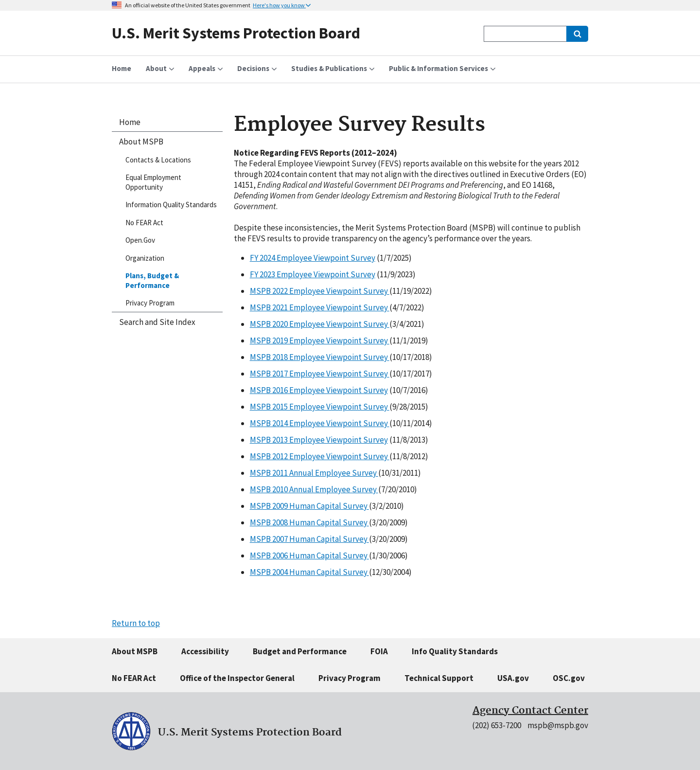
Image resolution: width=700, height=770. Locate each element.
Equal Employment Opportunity (153, 182)
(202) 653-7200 (497, 725)
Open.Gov (140, 240)
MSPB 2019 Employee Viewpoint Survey (320, 340)
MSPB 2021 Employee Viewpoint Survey (320, 307)
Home (130, 122)
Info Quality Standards (455, 651)
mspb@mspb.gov (558, 725)
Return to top (136, 623)
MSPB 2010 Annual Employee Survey (314, 489)
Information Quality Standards (171, 205)
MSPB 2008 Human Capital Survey (309, 522)
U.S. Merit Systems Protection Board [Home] (236, 33)
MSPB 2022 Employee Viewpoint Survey (320, 291)
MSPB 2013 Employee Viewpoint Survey (319, 440)
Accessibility (205, 651)
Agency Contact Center (530, 711)
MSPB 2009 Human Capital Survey (309, 506)
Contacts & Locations (158, 160)
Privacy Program (150, 303)
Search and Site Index (157, 322)
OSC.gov (569, 678)
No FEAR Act (144, 223)
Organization (145, 258)
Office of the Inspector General (237, 678)
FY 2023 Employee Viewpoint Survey (313, 274)
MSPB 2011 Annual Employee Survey (314, 473)
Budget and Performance (300, 651)
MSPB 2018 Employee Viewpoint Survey (320, 357)
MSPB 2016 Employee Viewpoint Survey (319, 390)
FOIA (379, 651)
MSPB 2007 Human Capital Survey (309, 539)
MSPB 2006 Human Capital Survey (309, 555)
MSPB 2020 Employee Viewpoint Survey (320, 324)
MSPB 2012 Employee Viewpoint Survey (320, 456)
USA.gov (513, 678)
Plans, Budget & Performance (152, 280)
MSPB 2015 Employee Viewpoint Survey (320, 407)
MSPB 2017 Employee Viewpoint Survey (320, 374)
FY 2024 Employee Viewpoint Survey (313, 258)
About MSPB (141, 142)
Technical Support (439, 678)
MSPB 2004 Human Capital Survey (309, 572)
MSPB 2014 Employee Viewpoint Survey (320, 423)
